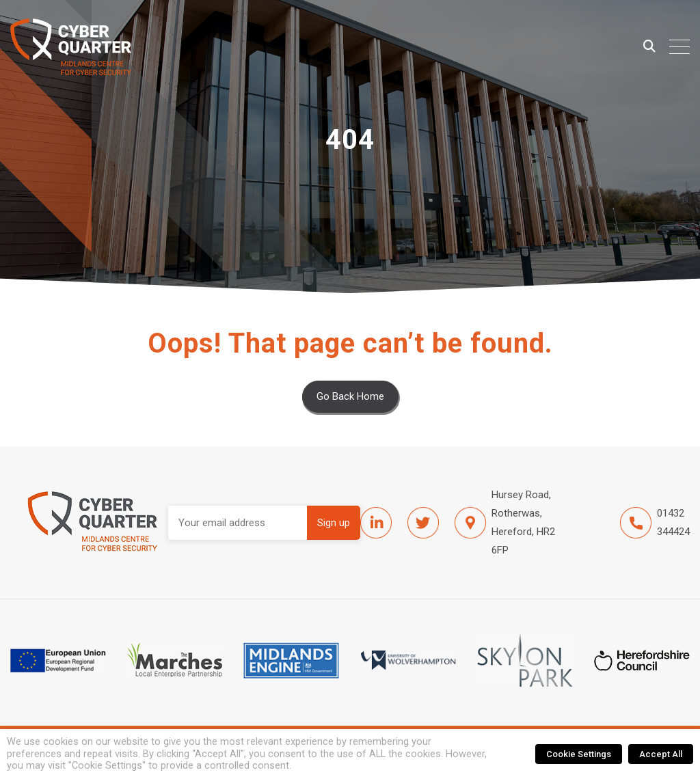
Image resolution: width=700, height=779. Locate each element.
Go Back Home (350, 396)
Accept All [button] (661, 754)
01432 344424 (655, 523)
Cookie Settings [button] (579, 754)
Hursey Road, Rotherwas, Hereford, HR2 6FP (505, 522)
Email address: (238, 523)
